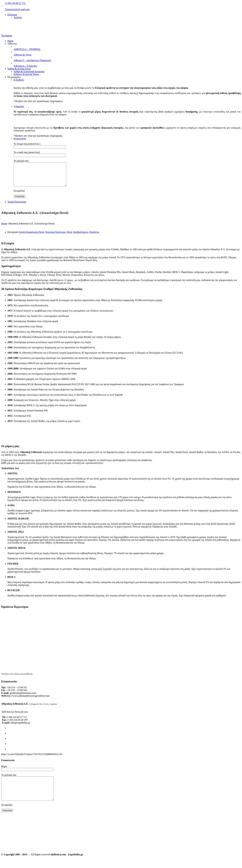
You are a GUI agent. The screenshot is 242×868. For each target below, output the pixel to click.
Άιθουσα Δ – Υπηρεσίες (25, 66)
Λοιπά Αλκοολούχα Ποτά (31, 237)
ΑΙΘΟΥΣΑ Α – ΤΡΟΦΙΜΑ (27, 49)
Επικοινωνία (20, 139)
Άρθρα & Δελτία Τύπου (19, 69)
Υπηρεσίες (19, 106)
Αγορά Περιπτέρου (17, 206)
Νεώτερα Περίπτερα (55, 237)
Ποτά (69, 237)
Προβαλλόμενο (81, 237)
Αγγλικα (18, 17)
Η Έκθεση (19, 80)
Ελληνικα (12, 15)
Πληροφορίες (14, 77)
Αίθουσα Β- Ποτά (22, 55)
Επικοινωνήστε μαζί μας (15, 9)
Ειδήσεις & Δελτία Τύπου (26, 74)
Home (10, 41)
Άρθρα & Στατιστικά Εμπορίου (29, 71)
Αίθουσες (12, 44)
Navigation (7, 36)
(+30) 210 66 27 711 (13, 3)
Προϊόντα (94, 237)
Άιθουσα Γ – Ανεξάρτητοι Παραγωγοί (32, 60)
